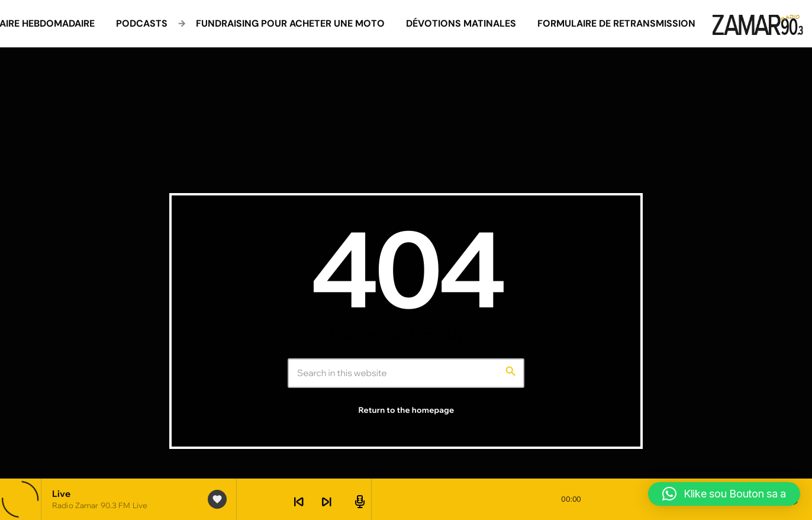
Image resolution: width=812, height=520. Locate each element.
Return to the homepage (407, 410)
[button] (724, 494)
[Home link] (758, 24)
